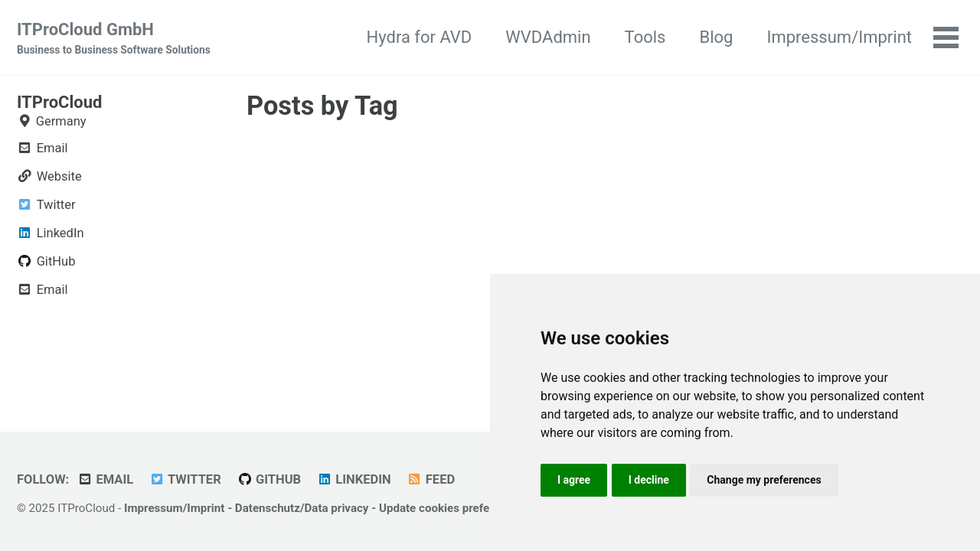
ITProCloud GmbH (114, 39)
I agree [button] (574, 480)
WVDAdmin (548, 37)
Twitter (185, 479)
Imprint (206, 508)
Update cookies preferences (452, 508)
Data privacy (336, 508)
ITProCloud (59, 102)
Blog (716, 37)
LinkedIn (354, 479)
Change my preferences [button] (764, 480)
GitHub (269, 479)
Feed (431, 479)
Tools (645, 37)
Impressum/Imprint (839, 37)
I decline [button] (649, 480)
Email (105, 479)
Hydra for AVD (420, 37)
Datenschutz (268, 508)
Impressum (154, 508)
